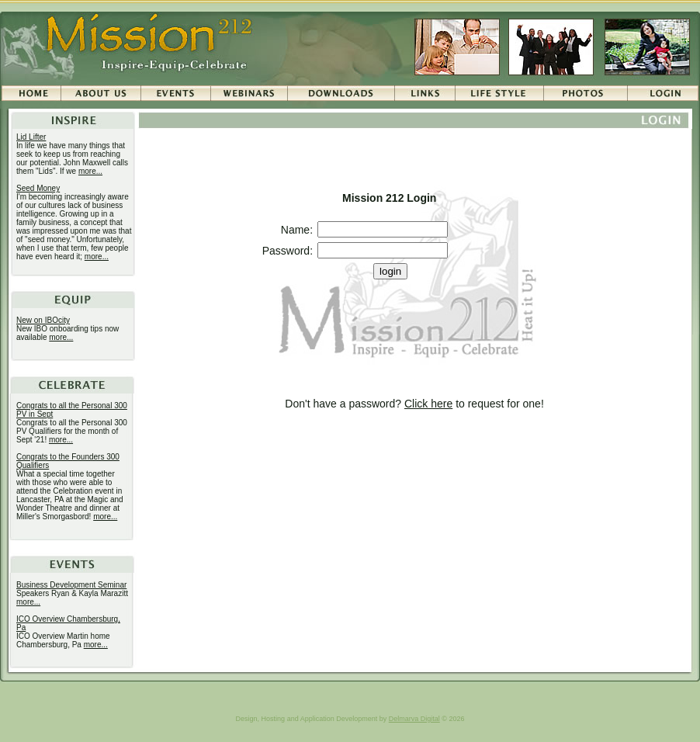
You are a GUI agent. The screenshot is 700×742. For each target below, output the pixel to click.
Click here (428, 404)
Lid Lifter (31, 137)
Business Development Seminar (71, 585)
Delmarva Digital (414, 719)
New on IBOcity (43, 320)
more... (90, 171)
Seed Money (38, 188)
